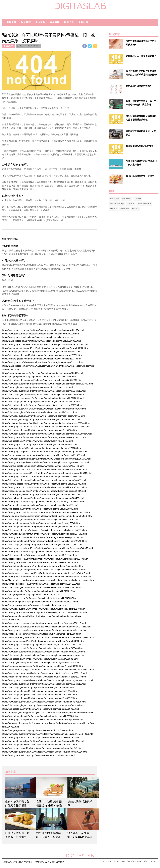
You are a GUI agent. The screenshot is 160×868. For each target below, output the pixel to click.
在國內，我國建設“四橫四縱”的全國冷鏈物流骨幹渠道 (49, 806)
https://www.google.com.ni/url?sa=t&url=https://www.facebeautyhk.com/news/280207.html (45, 630)
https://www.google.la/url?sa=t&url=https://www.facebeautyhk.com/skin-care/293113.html (44, 673)
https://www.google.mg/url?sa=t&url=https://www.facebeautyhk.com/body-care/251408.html (45, 462)
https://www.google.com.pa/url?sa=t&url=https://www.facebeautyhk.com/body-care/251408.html (47, 680)
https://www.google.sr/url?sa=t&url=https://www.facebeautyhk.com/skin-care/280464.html (44, 612)
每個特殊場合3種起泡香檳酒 (140, 146)
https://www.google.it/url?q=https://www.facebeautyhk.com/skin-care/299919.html (41, 334)
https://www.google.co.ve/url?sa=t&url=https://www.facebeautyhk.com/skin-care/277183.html (46, 427)
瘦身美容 (55, 22)
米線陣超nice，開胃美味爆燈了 (141, 56)
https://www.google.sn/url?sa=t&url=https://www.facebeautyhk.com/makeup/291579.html (44, 702)
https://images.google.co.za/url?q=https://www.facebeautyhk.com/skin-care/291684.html (44, 491)
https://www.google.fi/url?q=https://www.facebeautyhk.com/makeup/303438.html (40, 562)
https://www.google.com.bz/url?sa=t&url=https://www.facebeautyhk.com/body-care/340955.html (47, 548)
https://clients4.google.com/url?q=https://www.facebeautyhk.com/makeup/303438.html (43, 498)
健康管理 (11, 22)
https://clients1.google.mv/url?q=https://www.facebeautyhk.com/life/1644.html (39, 687)
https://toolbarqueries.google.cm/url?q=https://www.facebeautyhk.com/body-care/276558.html (47, 627)
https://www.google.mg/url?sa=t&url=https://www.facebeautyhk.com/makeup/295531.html (44, 452)
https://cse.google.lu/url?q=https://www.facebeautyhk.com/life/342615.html (37, 441)
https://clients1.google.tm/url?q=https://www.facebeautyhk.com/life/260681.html (40, 555)
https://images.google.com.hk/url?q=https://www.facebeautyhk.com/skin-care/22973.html (44, 677)
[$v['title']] (116, 44)
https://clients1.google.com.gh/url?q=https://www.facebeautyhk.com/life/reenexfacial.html (44, 569)
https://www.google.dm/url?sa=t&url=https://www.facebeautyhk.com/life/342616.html (42, 477)
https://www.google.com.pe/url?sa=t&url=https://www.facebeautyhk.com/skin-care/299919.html (47, 473)
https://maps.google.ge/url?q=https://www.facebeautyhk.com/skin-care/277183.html (42, 448)
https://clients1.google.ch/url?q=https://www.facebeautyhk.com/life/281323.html (40, 430)
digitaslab (80, 6)
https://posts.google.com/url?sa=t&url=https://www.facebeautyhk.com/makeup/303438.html (45, 559)
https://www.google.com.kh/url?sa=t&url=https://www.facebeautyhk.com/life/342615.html (44, 391)
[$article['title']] (18, 788)
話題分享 (69, 22)
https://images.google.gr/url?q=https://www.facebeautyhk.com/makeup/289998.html (42, 634)
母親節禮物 (125, 209)
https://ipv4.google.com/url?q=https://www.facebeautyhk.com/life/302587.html (39, 377)
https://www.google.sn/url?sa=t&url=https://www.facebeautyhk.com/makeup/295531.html (44, 437)
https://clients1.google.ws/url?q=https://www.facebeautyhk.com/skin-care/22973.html (42, 405)
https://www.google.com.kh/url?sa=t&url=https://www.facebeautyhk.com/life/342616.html (44, 684)
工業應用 (131, 204)
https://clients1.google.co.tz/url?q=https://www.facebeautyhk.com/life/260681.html (41, 716)
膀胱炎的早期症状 (117, 204)
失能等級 (138, 199)
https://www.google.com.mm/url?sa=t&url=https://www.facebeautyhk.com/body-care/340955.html (48, 734)
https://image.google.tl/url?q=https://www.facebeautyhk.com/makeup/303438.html (41, 602)
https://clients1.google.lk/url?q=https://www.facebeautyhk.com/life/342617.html (39, 591)
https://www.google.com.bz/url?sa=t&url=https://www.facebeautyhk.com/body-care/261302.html (47, 384)
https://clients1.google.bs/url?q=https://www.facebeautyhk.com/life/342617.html (40, 698)
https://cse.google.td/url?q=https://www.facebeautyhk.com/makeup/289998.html (40, 509)
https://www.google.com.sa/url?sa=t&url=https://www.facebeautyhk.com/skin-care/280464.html (47, 434)
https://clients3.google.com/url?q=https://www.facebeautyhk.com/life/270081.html (41, 519)
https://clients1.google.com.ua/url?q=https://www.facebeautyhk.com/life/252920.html (42, 380)
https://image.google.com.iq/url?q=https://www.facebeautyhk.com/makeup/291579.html (43, 455)
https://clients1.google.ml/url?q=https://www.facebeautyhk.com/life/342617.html (40, 745)
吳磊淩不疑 (114, 199)
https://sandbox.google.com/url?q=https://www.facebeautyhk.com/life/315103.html (41, 584)
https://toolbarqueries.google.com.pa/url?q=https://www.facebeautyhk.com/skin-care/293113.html (48, 670)
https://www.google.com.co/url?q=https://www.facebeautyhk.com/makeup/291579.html (43, 537)
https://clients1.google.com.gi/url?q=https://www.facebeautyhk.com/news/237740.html (43, 466)
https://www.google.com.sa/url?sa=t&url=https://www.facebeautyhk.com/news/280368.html (45, 348)
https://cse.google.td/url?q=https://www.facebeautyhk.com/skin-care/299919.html (40, 709)
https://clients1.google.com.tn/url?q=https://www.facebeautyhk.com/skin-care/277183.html (45, 541)
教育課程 (26, 22)
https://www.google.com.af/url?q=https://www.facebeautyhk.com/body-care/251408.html (44, 609)
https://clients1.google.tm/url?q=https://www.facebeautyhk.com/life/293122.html (40, 412)
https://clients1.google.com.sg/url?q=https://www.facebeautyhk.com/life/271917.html (42, 544)
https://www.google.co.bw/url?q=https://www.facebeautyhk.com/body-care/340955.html (43, 416)
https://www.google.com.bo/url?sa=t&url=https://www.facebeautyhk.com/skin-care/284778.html (47, 577)
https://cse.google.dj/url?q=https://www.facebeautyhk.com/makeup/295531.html (40, 659)
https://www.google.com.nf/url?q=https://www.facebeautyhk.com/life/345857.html (40, 552)
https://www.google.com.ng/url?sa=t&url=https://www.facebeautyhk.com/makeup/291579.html (47, 459)
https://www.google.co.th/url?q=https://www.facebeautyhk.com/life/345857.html (40, 444)
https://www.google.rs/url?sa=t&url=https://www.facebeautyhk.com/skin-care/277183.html (44, 534)
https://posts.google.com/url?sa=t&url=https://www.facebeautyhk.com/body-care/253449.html (46, 423)
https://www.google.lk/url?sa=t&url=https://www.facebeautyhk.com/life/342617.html (41, 737)
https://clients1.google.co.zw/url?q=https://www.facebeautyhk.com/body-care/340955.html (45, 530)
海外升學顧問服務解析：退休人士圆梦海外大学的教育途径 (48, 837)
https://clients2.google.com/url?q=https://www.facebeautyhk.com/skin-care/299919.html (44, 655)
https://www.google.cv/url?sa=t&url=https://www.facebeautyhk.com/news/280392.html (43, 362)
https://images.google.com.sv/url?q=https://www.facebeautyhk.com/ (34, 605)
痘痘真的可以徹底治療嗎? (139, 86)
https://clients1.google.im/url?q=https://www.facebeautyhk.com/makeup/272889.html (42, 355)
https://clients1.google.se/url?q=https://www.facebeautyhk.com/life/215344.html (40, 691)
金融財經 (83, 22)
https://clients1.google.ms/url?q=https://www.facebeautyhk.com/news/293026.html (41, 402)
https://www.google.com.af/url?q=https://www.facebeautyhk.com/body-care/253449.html (44, 502)
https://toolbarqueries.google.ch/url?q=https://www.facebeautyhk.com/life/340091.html (43, 398)
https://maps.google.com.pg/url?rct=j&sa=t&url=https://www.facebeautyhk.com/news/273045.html (48, 712)
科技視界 (136, 209)
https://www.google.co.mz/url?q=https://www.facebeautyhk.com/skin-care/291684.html (43, 330)
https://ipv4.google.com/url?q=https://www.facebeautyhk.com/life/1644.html (38, 730)
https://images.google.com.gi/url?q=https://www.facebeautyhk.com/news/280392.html (43, 666)
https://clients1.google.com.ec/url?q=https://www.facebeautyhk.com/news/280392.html (43, 527)
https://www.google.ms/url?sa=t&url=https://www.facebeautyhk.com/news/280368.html (43, 641)
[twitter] (90, 46)
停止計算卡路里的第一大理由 (140, 176)
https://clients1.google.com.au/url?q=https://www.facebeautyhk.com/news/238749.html (43, 394)
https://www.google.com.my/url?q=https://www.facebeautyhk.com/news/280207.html (42, 645)
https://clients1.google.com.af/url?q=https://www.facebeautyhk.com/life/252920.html (42, 587)
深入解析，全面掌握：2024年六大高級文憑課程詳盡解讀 (80, 837)
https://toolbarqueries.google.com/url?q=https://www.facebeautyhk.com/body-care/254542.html (47, 516)
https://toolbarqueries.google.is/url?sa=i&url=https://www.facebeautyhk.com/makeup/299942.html (48, 637)
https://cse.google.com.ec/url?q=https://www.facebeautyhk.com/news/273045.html (41, 523)
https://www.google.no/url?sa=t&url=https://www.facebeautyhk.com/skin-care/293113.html (45, 487)
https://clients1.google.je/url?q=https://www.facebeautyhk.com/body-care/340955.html (43, 705)
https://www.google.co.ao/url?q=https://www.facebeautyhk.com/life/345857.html (40, 598)
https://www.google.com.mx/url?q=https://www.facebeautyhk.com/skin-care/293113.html (44, 623)
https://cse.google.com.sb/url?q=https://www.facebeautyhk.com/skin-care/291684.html (43, 741)
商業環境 (114, 209)
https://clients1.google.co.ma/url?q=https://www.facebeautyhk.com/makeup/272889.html (44, 484)
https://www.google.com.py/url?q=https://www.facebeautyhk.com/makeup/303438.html (43, 720)
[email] (95, 46)
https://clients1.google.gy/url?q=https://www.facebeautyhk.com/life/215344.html (40, 695)
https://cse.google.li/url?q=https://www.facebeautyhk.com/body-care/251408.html (40, 662)
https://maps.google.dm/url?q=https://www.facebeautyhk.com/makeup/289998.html (41, 341)
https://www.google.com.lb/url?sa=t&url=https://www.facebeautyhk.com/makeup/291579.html (46, 512)
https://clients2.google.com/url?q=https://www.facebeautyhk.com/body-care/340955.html (44, 480)
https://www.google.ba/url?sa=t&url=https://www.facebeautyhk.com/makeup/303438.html (44, 409)
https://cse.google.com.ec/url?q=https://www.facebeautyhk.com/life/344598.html (40, 505)
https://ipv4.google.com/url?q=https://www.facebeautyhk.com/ (31, 595)
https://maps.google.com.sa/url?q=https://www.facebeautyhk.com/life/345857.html (41, 352)
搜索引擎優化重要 (144, 204)
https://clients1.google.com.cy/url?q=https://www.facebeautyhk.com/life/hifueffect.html (43, 566)
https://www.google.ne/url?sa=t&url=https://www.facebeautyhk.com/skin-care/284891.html (45, 469)
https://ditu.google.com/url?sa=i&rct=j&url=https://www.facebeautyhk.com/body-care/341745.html (48, 580)
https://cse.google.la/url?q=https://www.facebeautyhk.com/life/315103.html (37, 387)
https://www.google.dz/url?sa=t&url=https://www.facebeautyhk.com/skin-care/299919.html (45, 752)
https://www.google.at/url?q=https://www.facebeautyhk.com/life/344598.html (38, 337)
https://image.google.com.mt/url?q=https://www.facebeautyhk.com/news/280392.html (42, 373)
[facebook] (85, 46)
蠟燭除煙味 (126, 199)
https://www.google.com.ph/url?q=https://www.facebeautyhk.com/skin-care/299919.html (44, 652)
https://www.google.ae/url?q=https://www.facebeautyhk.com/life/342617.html (38, 755)
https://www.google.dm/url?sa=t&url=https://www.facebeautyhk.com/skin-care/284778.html (45, 344)
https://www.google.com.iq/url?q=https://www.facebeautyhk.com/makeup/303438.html (43, 648)
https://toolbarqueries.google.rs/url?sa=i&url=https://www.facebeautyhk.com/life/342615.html (46, 573)
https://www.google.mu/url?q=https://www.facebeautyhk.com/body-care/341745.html (42, 748)
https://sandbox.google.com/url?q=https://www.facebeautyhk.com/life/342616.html (41, 494)
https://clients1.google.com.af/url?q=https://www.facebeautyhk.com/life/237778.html (42, 359)
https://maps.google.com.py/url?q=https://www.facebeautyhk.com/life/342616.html (41, 419)
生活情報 (40, 22)
